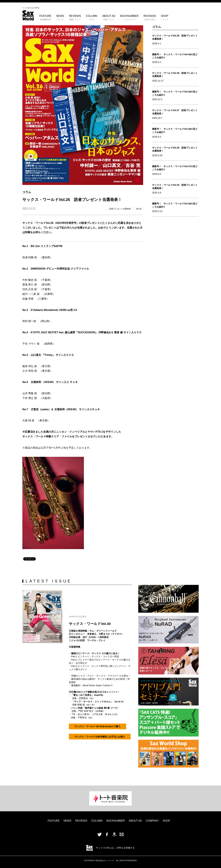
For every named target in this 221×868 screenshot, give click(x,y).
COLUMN (91, 17)
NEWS (60, 17)
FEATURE (45, 17)
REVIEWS (75, 17)
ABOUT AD (109, 17)
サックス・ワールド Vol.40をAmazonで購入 (98, 725)
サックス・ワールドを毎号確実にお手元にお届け (100, 732)
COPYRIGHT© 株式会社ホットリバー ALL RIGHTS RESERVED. (110, 860)
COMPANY (152, 821)
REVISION (150, 17)
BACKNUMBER (129, 17)
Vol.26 (139, 209)
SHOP (165, 17)
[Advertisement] (175, 266)
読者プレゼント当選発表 (120, 209)
